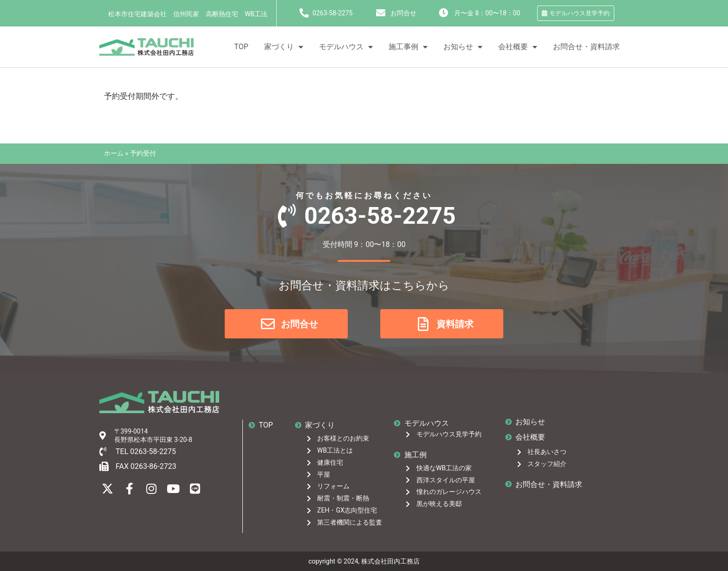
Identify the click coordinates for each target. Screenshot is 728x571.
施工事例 (408, 47)
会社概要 (518, 47)
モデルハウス (346, 47)
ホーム (114, 153)
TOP (241, 47)
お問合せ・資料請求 (586, 47)
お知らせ (463, 47)
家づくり (284, 47)
